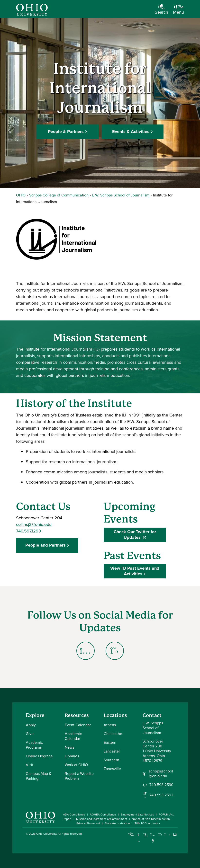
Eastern (110, 742)
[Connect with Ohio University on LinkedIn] (146, 835)
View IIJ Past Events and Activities (135, 571)
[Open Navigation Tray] (178, 11)
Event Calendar (78, 725)
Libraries (72, 756)
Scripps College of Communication (59, 195)
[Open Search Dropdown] (161, 11)
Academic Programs (34, 745)
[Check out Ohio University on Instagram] (138, 841)
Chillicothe (113, 734)
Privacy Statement (88, 823)
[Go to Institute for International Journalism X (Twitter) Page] (115, 651)
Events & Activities (131, 132)
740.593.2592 (161, 795)
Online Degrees (39, 756)
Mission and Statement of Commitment (102, 819)
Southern (111, 760)
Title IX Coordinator (147, 823)
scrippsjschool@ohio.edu (161, 774)
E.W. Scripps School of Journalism (121, 195)
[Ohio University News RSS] (175, 835)
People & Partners (66, 132)
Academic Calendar (73, 736)
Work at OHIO (76, 765)
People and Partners (45, 545)
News (69, 747)
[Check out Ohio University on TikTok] (168, 835)
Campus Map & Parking (39, 776)
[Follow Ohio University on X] (160, 835)
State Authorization (117, 823)
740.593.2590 (161, 785)
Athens (110, 725)
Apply (31, 725)
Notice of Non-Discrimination (151, 819)
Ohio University (46, 834)
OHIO (21, 195)
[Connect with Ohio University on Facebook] (131, 835)
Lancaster (112, 751)
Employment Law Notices (137, 815)
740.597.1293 (28, 531)
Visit (30, 765)
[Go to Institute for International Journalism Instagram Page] (85, 651)
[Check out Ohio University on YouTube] (153, 837)
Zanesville (112, 769)
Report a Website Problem (79, 776)
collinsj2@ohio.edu (34, 524)
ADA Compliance (74, 815)
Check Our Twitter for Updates (140, 535)
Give (30, 734)
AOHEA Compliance (103, 815)
